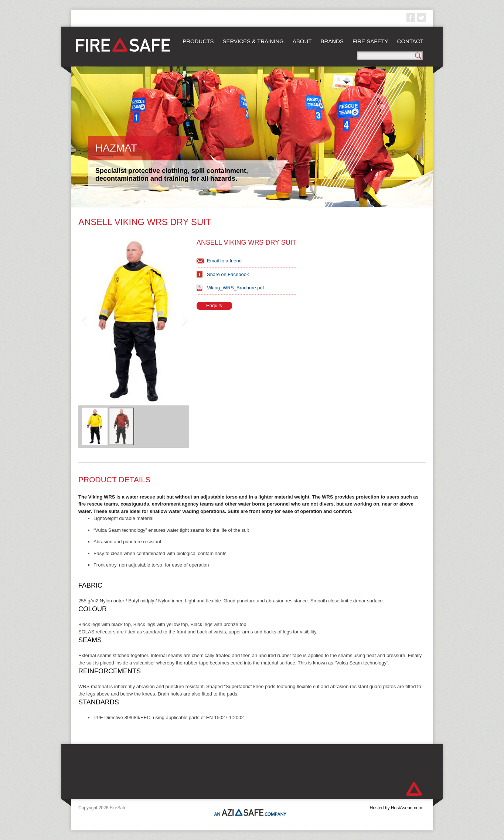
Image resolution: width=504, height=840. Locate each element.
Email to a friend (224, 261)
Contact (410, 41)
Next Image (184, 321)
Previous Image (84, 321)
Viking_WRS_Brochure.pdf (235, 288)
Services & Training (253, 41)
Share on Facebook (228, 274)
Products (198, 41)
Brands (332, 41)
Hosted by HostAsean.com (396, 808)
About (302, 41)
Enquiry (214, 305)
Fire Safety (370, 41)
